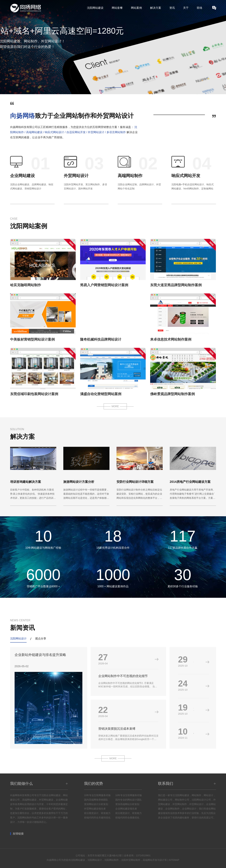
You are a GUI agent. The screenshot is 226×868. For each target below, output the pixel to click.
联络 (200, 8)
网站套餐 (117, 8)
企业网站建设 (22, 176)
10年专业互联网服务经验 (97, 795)
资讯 (172, 8)
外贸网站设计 (76, 176)
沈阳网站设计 (18, 639)
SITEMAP (174, 860)
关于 (186, 8)
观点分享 (41, 639)
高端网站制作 (130, 176)
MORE (115, 406)
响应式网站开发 (186, 176)
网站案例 (136, 8)
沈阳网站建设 (95, 8)
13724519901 (143, 855)
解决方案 (156, 8)
